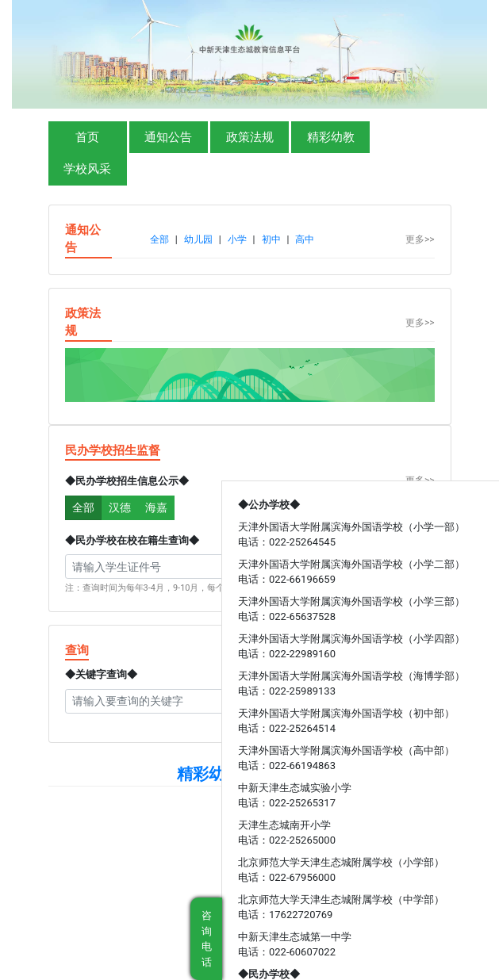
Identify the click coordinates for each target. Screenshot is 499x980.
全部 (83, 507)
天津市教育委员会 (190, 884)
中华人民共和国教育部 (98, 884)
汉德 (120, 507)
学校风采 (87, 169)
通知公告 (168, 137)
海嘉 (156, 507)
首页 (87, 137)
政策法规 (250, 137)
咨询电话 (207, 939)
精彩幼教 (331, 137)
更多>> (420, 239)
